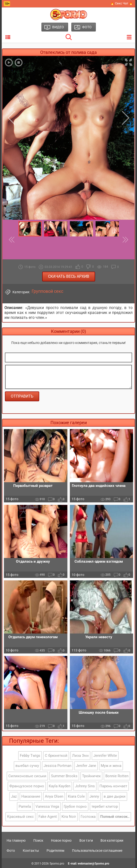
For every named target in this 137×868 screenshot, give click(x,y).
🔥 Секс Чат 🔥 (122, 3)
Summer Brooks (64, 776)
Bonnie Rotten (117, 776)
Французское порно (27, 786)
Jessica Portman (57, 766)
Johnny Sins (85, 786)
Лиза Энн (80, 756)
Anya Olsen (54, 796)
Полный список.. (115, 817)
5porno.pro (57, 864)
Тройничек (91, 776)
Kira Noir (69, 817)
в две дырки (115, 796)
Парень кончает (113, 786)
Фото (11, 851)
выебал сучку (27, 766)
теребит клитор (105, 806)
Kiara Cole (76, 796)
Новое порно (61, 840)
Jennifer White (105, 756)
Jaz (14, 796)
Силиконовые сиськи (27, 776)
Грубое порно (75, 806)
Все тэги (86, 840)
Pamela (25, 806)
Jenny (94, 796)
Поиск (38, 840)
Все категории (112, 840)
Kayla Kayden (60, 786)
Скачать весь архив (69, 276)
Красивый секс (20, 817)
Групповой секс (47, 291)
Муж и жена (111, 766)
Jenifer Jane (86, 766)
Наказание (31, 796)
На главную (16, 840)
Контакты (31, 851)
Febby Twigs (30, 756)
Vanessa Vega (47, 806)
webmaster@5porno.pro (93, 864)
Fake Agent (48, 817)
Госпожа (88, 817)
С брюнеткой (56, 756)
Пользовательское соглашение (97, 851)
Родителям (55, 851)
